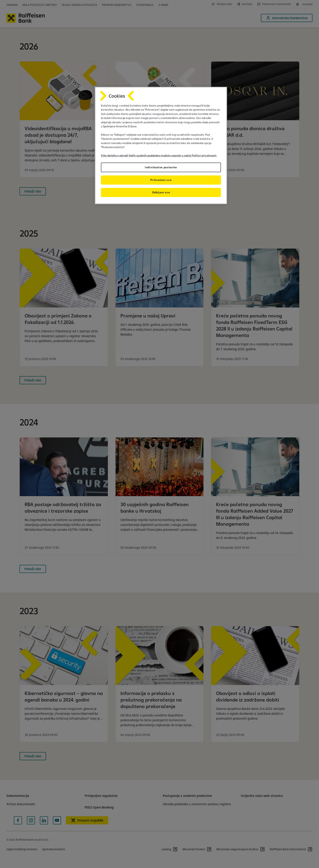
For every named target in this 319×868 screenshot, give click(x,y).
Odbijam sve (161, 192)
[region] (161, 145)
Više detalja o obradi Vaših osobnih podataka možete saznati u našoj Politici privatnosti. (159, 155)
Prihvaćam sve (161, 180)
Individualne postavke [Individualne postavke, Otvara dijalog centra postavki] (161, 167)
